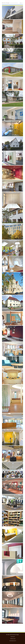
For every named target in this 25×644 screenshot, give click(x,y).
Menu (21, 3)
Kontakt (13, 637)
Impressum (13, 639)
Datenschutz (13, 641)
